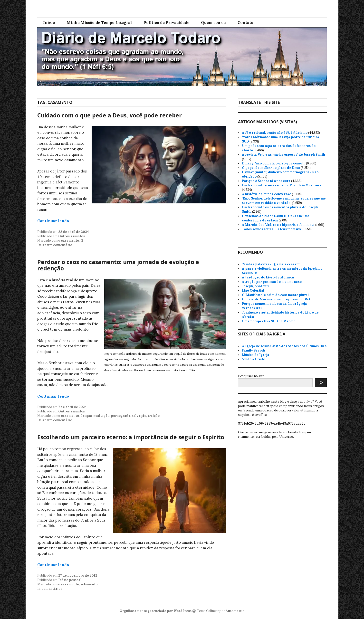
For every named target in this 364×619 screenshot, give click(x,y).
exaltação (101, 416)
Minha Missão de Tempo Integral (99, 22)
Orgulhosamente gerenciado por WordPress (156, 611)
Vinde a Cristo (254, 359)
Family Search (254, 350)
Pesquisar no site (251, 376)
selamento (89, 584)
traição (154, 416)
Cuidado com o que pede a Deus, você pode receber (110, 115)
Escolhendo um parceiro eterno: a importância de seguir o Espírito (131, 437)
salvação (139, 416)
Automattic (235, 611)
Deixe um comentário (55, 245)
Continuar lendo (53, 221)
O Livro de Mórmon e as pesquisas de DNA (276, 299)
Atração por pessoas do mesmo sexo (272, 282)
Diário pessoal (70, 580)
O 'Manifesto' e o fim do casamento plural (275, 295)
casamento (70, 241)
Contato (245, 22)
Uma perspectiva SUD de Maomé (269, 321)
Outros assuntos (72, 236)
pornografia (121, 416)
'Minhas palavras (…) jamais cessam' (271, 264)
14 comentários (50, 589)
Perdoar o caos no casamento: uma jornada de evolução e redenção (118, 265)
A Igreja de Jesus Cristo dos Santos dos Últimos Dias (284, 346)
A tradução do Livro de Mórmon (268, 277)
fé (82, 241)
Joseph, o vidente (256, 286)
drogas (86, 416)
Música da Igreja (256, 355)
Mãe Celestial (253, 290)
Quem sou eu (213, 22)
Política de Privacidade (166, 22)
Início (49, 22)
